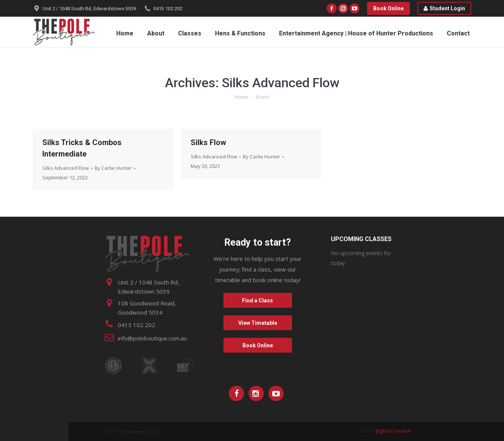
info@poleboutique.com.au (152, 338)
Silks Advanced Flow (66, 168)
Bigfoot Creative (393, 431)
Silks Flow (208, 142)
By (113, 168)
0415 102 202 (168, 9)
